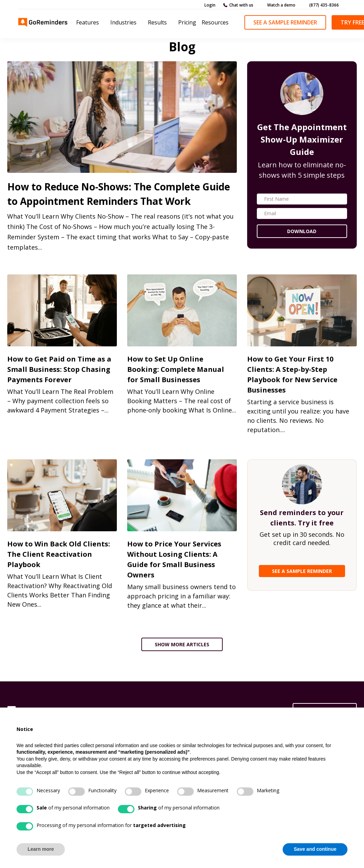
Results (157, 22)
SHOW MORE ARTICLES (182, 644)
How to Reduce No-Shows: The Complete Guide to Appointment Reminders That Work (119, 194)
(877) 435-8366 (324, 5)
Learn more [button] (41, 849)
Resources (215, 22)
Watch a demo (281, 5)
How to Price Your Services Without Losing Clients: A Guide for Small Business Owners (174, 559)
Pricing (187, 22)
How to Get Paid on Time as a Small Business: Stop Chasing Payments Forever (59, 369)
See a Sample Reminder (285, 22)
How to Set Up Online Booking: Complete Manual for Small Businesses (176, 369)
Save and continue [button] (315, 849)
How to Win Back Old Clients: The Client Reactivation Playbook (59, 554)
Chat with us (241, 5)
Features (88, 22)
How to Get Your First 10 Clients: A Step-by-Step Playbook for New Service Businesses (292, 374)
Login (210, 5)
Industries (123, 22)
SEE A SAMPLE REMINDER (302, 571)
